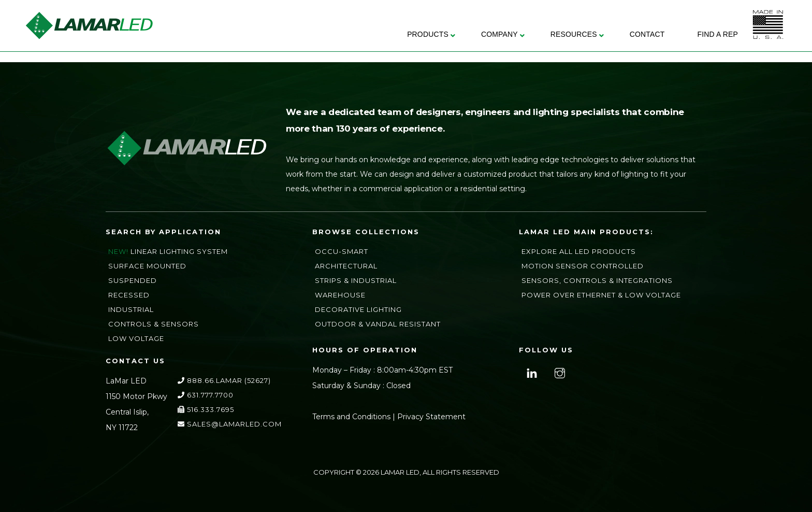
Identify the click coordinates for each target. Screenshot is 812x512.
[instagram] (559, 372)
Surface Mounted (147, 266)
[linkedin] (531, 372)
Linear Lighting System (179, 251)
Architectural (346, 266)
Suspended (133, 280)
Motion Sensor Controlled (583, 266)
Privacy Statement (431, 417)
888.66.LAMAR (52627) (224, 380)
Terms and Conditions (351, 417)
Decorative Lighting (358, 309)
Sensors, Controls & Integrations (597, 280)
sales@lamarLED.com (230, 424)
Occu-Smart (342, 251)
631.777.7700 (206, 395)
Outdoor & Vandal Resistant (378, 324)
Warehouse (340, 295)
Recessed (129, 295)
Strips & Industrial (356, 280)
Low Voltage (136, 338)
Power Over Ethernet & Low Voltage (601, 295)
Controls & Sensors (154, 324)
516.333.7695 (206, 409)
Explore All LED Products (579, 251)
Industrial (131, 309)
